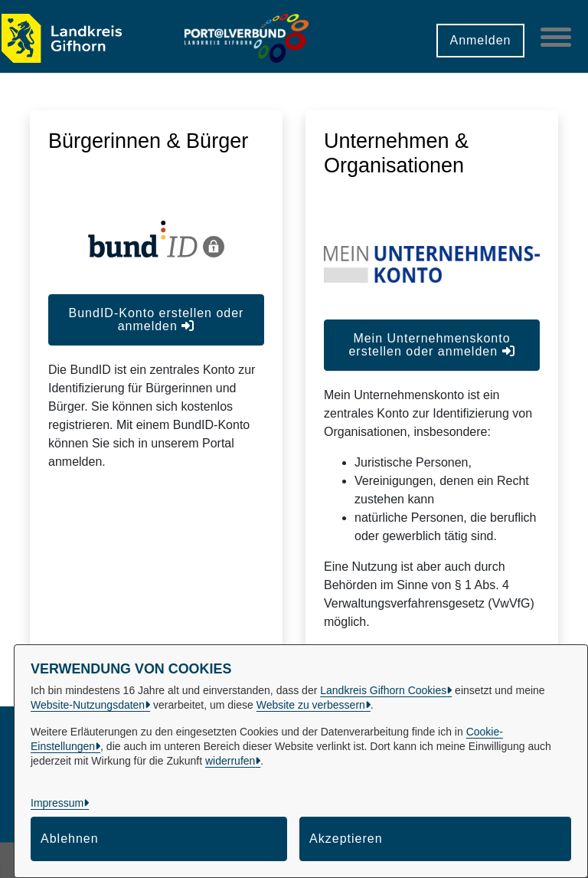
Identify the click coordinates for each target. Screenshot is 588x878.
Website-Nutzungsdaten (88, 705)
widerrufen (230, 761)
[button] (392, 35)
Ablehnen (70, 839)
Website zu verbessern (311, 705)
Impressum (57, 803)
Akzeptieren (346, 839)
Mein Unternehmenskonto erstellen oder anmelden (431, 345)
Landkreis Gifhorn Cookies (383, 690)
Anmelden (480, 40)
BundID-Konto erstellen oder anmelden (157, 319)
